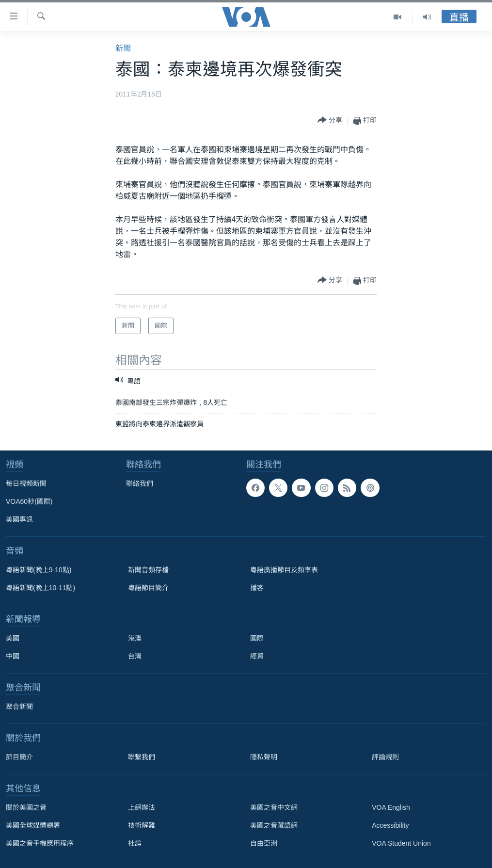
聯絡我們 (140, 483)
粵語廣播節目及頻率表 (284, 570)
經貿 (257, 656)
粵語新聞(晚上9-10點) (39, 570)
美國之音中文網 (274, 807)
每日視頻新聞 (26, 483)
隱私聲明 (264, 757)
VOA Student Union (401, 843)
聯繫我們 (142, 757)
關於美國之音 (26, 807)
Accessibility (390, 825)
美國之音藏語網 (274, 825)
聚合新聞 (19, 707)
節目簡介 (19, 757)
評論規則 (385, 757)
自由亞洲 (264, 843)
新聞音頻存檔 (148, 570)
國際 (257, 638)
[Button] (330, 121)
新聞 (123, 48)
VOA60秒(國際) (29, 501)
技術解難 (142, 825)
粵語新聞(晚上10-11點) (40, 588)
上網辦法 (142, 807)
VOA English (391, 807)
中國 (13, 656)
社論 (135, 843)
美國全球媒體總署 (33, 825)
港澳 (135, 638)
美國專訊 (19, 519)
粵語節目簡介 (148, 588)
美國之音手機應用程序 (40, 843)
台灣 (135, 656)
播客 (257, 588)
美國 (13, 638)
